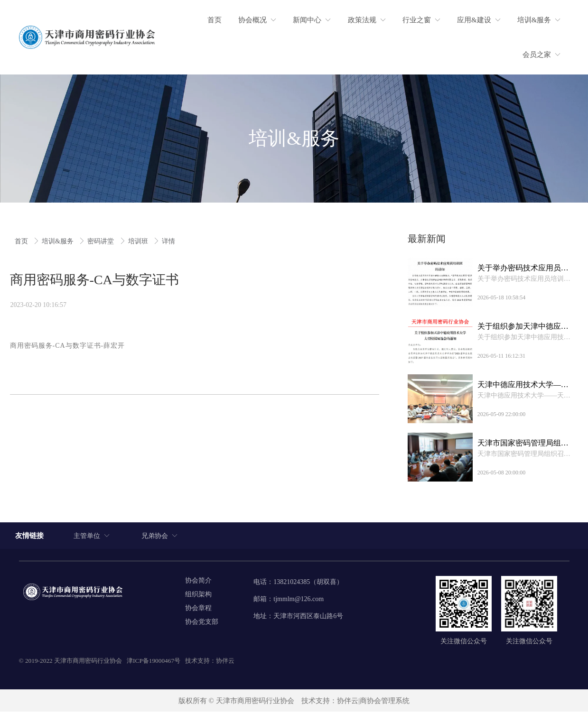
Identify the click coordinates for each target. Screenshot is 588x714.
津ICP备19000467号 (154, 663)
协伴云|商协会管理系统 (373, 703)
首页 (22, 241)
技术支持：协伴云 (210, 663)
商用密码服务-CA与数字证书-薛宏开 (68, 346)
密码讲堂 (102, 241)
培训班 (139, 241)
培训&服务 (58, 241)
